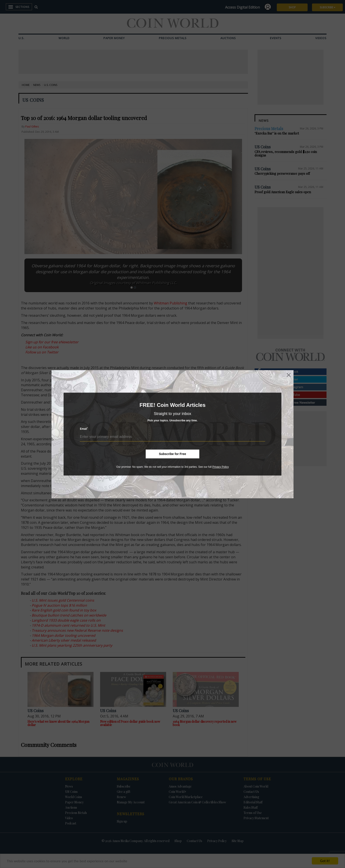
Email (84, 429)
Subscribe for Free (172, 454)
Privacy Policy (221, 467)
